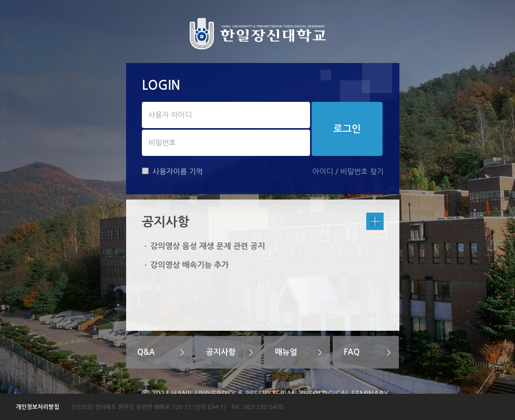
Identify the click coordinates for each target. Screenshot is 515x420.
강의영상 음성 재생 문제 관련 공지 (208, 246)
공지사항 (221, 352)
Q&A (146, 352)
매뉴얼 (286, 352)
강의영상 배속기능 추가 (189, 265)
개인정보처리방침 (38, 407)
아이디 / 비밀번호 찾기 (348, 172)
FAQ (352, 352)
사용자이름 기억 (172, 171)
